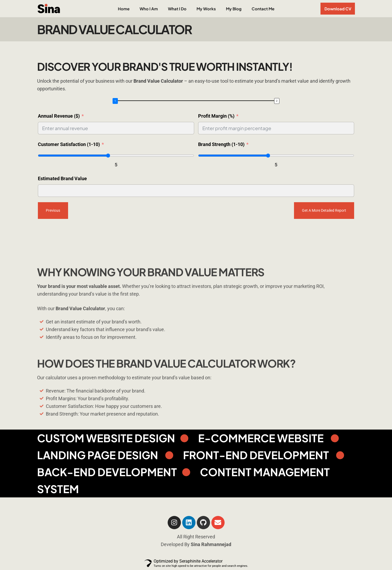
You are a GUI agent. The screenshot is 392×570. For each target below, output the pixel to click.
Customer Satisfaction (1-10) (69, 144)
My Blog (234, 9)
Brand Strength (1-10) (221, 144)
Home (124, 9)
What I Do (177, 9)
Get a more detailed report (324, 210)
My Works (206, 9)
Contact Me (263, 9)
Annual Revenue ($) (59, 116)
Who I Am (149, 9)
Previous (53, 210)
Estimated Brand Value (62, 178)
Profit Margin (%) (216, 116)
